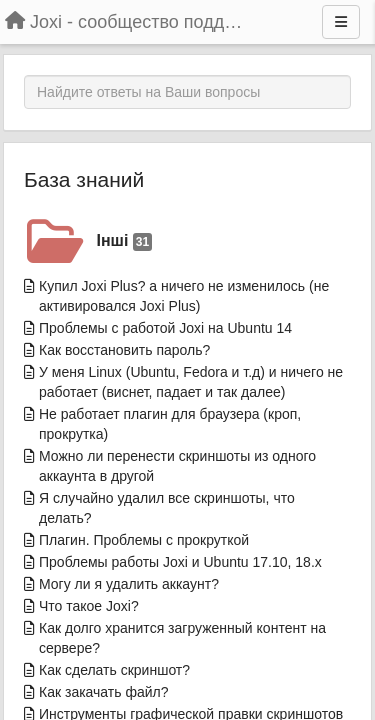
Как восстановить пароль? (124, 350)
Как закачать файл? (104, 692)
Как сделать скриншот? (114, 670)
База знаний (84, 179)
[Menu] (341, 22)
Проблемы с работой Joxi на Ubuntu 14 (165, 328)
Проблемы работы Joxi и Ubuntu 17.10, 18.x (180, 562)
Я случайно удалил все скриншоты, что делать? (167, 508)
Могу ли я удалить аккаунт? (129, 584)
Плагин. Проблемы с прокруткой (144, 540)
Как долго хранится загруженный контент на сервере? (182, 638)
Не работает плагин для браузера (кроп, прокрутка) (170, 424)
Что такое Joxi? (89, 606)
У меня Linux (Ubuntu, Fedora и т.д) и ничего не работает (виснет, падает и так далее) (191, 382)
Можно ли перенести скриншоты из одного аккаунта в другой (177, 466)
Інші (125, 241)
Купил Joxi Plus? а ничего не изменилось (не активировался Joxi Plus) (184, 296)
